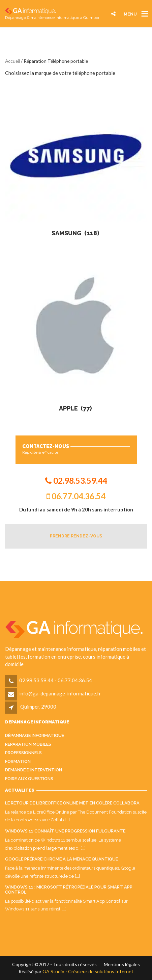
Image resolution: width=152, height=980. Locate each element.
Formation (18, 761)
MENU (130, 14)
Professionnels (23, 753)
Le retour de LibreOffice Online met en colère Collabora (72, 803)
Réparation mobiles (28, 744)
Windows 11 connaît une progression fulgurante (65, 831)
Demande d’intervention (34, 770)
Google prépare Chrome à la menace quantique (62, 859)
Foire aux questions (29, 779)
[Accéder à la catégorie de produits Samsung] (76, 158)
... (67, 820)
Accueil (12, 61)
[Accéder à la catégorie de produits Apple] (76, 334)
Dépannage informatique (35, 735)
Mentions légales (122, 964)
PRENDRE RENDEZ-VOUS (76, 536)
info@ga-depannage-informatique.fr (60, 693)
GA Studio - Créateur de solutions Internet (88, 971)
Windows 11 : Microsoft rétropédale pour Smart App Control (69, 889)
